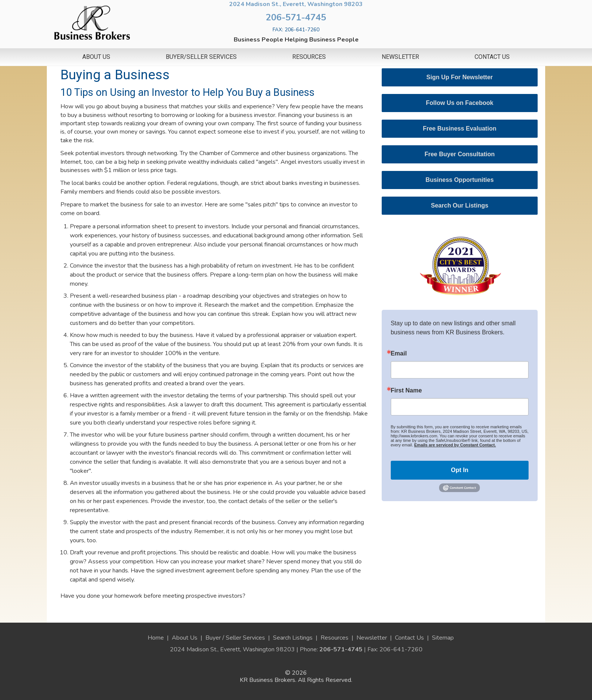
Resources (309, 57)
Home (156, 638)
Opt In (459, 470)
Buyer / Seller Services (235, 638)
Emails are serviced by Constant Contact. (455, 445)
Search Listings (293, 638)
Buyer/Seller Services (201, 57)
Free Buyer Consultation (459, 154)
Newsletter (400, 57)
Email (399, 354)
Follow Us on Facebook (460, 103)
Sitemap (443, 638)
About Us (96, 57)
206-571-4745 (296, 17)
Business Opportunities (459, 180)
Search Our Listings (459, 205)
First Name (406, 391)
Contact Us (492, 57)
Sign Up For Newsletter (459, 77)
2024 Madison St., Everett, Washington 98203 (296, 4)
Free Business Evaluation (460, 128)
